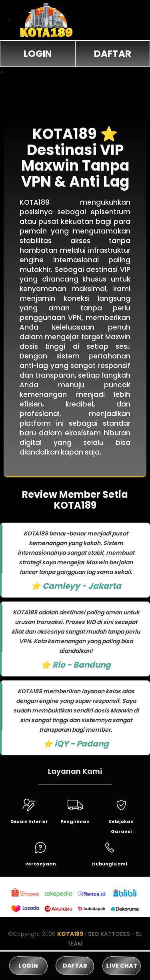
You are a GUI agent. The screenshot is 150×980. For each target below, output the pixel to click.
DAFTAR (113, 54)
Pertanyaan (41, 864)
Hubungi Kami (109, 864)
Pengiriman (75, 821)
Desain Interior (29, 821)
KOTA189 (70, 934)
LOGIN (38, 54)
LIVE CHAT (121, 965)
